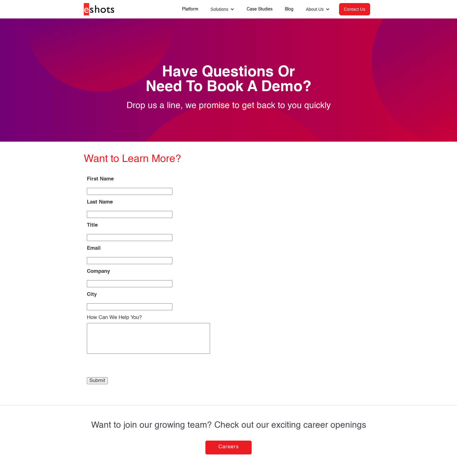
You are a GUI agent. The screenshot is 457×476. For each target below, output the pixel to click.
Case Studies (260, 9)
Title (92, 225)
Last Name (100, 202)
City (92, 294)
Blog (289, 9)
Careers (229, 447)
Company (98, 271)
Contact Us (355, 9)
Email (94, 248)
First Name (100, 179)
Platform (190, 9)
